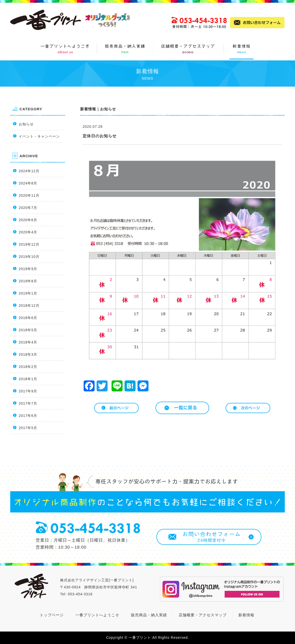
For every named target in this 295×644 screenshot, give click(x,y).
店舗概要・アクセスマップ (203, 615)
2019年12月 (29, 244)
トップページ (52, 615)
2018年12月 (29, 306)
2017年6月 (28, 416)
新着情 (244, 615)
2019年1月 (28, 293)
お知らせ (26, 124)
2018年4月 (28, 342)
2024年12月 (29, 171)
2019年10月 (29, 257)
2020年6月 (28, 220)
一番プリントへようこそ (97, 615)
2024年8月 (28, 183)
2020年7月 (28, 208)
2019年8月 (28, 281)
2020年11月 (29, 195)
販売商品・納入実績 (149, 615)
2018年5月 (28, 330)
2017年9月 (28, 391)
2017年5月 (28, 428)
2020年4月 (28, 232)
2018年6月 (28, 318)
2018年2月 (28, 367)
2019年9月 (28, 269)
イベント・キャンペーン (39, 136)
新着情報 (88, 109)
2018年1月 (28, 379)
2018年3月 (28, 354)
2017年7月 (28, 403)
